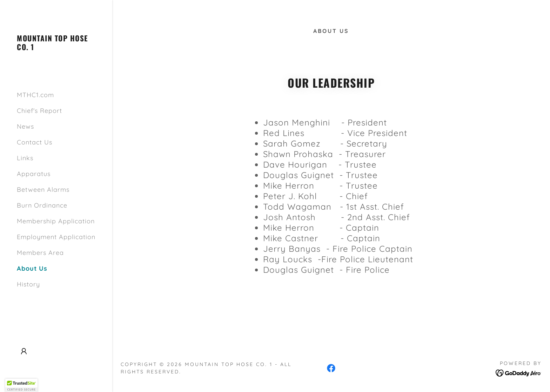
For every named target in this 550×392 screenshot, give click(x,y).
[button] (24, 351)
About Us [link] (32, 268)
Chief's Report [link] (39, 111)
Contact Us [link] (35, 142)
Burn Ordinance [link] (42, 205)
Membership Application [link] (56, 221)
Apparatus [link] (34, 174)
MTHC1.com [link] (35, 95)
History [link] (28, 284)
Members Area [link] (40, 253)
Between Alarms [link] (43, 190)
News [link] (25, 126)
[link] (56, 48)
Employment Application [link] (56, 237)
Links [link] (25, 158)
